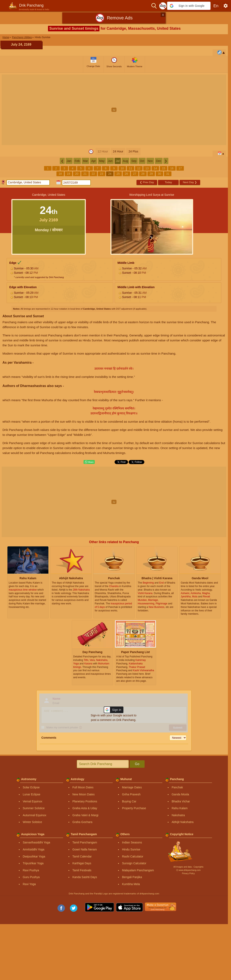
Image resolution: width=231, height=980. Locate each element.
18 (60, 174)
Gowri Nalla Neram (85, 849)
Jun (110, 161)
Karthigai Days (82, 863)
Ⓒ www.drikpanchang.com (188, 870)
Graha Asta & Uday (85, 808)
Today (168, 182)
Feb (77, 161)
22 (93, 174)
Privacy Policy (188, 873)
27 (135, 174)
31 (168, 174)
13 (147, 168)
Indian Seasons (132, 842)
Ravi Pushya (31, 870)
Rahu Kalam (180, 808)
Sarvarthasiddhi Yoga (36, 842)
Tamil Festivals (82, 870)
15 (164, 168)
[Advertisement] (114, 103)
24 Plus (133, 151)
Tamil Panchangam (85, 842)
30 (159, 174)
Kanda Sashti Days (85, 877)
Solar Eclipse (31, 787)
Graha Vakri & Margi (85, 815)
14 (155, 168)
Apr (93, 161)
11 (130, 168)
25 (118, 174)
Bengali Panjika (132, 877)
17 (180, 168)
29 (151, 174)
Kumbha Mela (131, 884)
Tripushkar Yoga (33, 863)
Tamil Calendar (82, 856)
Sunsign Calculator (134, 863)
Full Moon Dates (83, 787)
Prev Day (147, 182)
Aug (125, 161)
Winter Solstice (32, 822)
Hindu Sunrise (131, 849)
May (102, 161)
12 (139, 168)
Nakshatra (178, 815)
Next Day (190, 182)
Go (137, 764)
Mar (85, 161)
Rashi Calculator (133, 856)
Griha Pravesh (131, 794)
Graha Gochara (82, 822)
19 (68, 174)
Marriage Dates (132, 787)
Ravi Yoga (29, 884)
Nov (150, 161)
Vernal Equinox (32, 801)
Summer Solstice (34, 808)
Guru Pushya (31, 877)
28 (143, 174)
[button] (189, 6)
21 (85, 174)
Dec (159, 161)
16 (172, 168)
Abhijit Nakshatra (183, 822)
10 (122, 168)
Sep (134, 161)
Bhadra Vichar (181, 801)
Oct (142, 161)
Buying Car (129, 801)
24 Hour (118, 151)
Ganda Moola (180, 794)
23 (102, 174)
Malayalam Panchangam (138, 870)
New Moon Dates (83, 794)
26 (126, 174)
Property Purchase (134, 808)
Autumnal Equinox (35, 815)
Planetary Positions (85, 801)
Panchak (177, 787)
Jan (69, 161)
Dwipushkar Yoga (34, 856)
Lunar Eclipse (32, 794)
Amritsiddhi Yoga (34, 849)
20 (77, 174)
